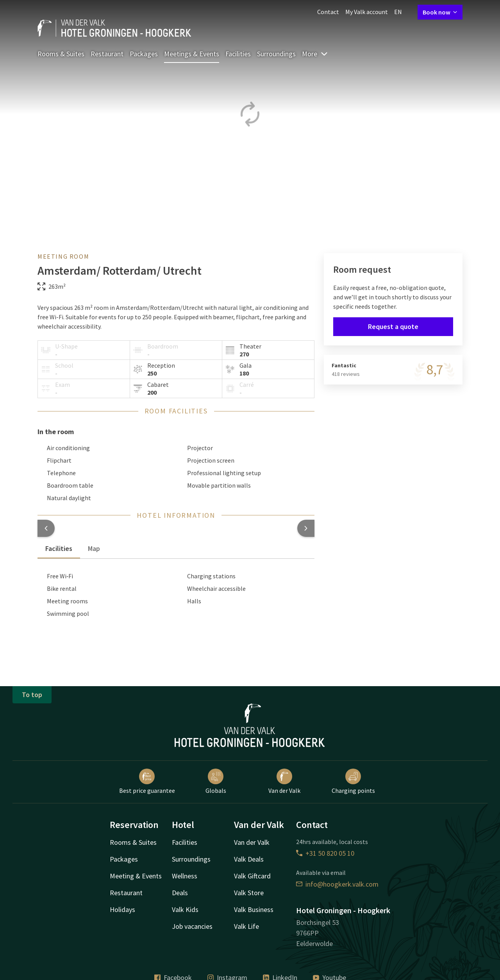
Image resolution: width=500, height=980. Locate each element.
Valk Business (254, 909)
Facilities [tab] (59, 548)
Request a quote (393, 326)
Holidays (122, 909)
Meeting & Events (136, 876)
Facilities (238, 54)
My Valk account (367, 12)
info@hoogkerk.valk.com (337, 884)
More (315, 54)
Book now (440, 12)
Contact (328, 12)
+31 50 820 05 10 (325, 853)
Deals (180, 893)
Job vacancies (192, 926)
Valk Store (249, 893)
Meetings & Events (192, 54)
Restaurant (107, 54)
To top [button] (32, 695)
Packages (144, 54)
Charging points (353, 781)
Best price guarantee (147, 781)
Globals (216, 781)
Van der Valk (284, 781)
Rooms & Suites (61, 54)
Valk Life (246, 926)
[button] (46, 528)
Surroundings (276, 54)
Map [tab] (94, 548)
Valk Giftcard (252, 876)
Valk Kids (185, 909)
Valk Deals (249, 859)
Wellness (185, 876)
